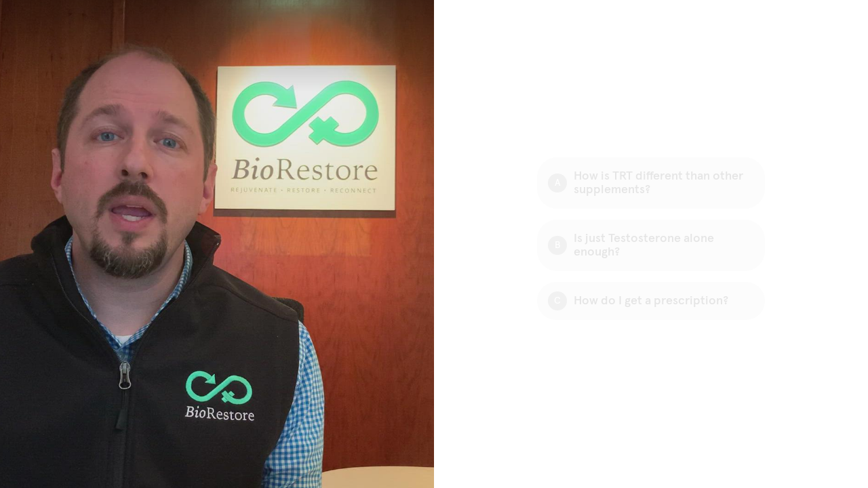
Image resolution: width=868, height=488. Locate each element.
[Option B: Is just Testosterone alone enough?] (651, 245)
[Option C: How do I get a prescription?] (651, 301)
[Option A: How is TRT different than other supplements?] (651, 183)
